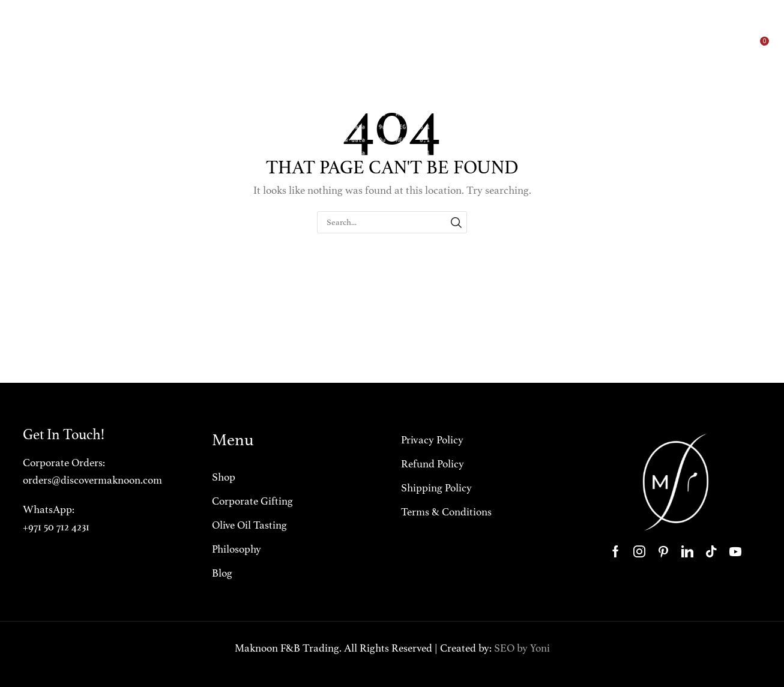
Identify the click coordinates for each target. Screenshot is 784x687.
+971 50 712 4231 (56, 527)
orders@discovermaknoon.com (92, 480)
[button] (701, 45)
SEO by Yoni (522, 648)
